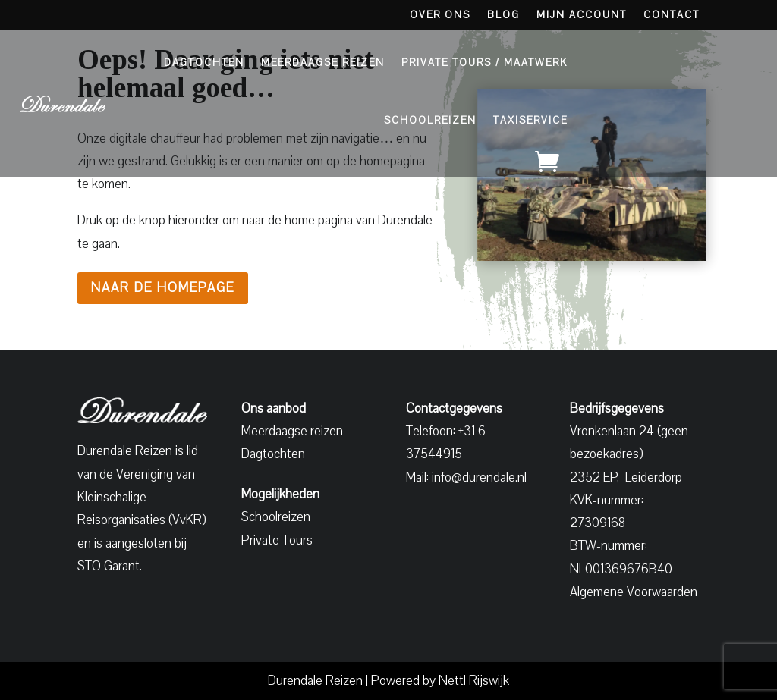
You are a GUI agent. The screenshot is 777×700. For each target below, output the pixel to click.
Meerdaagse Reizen (323, 63)
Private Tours (277, 540)
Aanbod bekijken (673, 94)
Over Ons (440, 16)
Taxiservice (530, 121)
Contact (672, 16)
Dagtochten (204, 63)
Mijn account (582, 16)
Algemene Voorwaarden (634, 592)
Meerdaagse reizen (292, 431)
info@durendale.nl (479, 477)
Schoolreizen (430, 121)
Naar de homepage (163, 288)
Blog (503, 16)
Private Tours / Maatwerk (484, 63)
